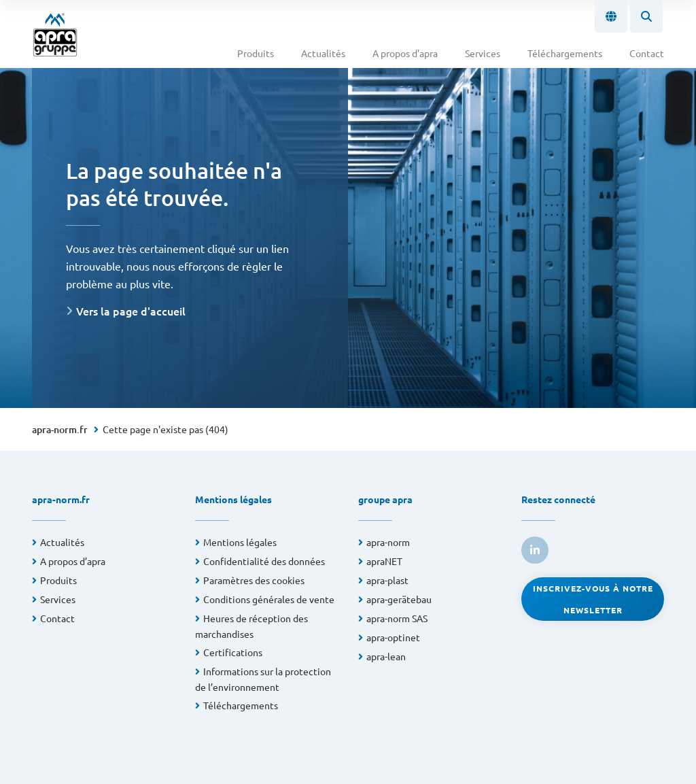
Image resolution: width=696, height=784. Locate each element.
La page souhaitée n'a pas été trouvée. (174, 184)
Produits (256, 53)
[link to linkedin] (535, 550)
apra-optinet (393, 637)
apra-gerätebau (399, 599)
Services (483, 53)
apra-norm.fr (60, 429)
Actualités (323, 53)
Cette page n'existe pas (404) (166, 429)
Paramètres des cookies (254, 580)
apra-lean (386, 656)
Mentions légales (240, 542)
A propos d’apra (405, 53)
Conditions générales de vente (269, 599)
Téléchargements (565, 53)
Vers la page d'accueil (131, 311)
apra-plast (387, 580)
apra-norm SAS (397, 618)
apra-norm (388, 542)
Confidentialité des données (264, 561)
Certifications (233, 652)
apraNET (384, 561)
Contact (647, 53)
